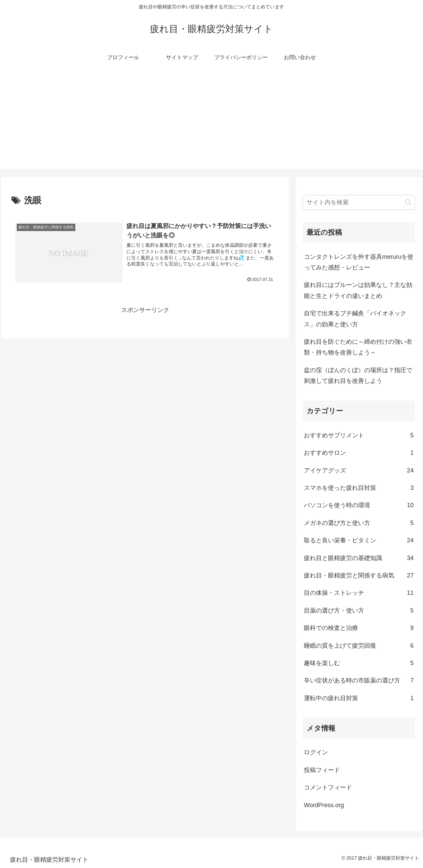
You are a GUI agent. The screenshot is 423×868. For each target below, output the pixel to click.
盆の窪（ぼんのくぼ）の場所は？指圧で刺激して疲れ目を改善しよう (358, 375)
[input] (359, 202)
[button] (408, 202)
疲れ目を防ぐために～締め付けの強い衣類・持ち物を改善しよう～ (358, 347)
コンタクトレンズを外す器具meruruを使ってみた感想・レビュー (359, 262)
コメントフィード (328, 787)
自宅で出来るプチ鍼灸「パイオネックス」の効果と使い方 (355, 319)
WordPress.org (324, 805)
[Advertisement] (211, 122)
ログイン (316, 752)
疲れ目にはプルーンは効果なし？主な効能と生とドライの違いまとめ (358, 290)
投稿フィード (322, 770)
